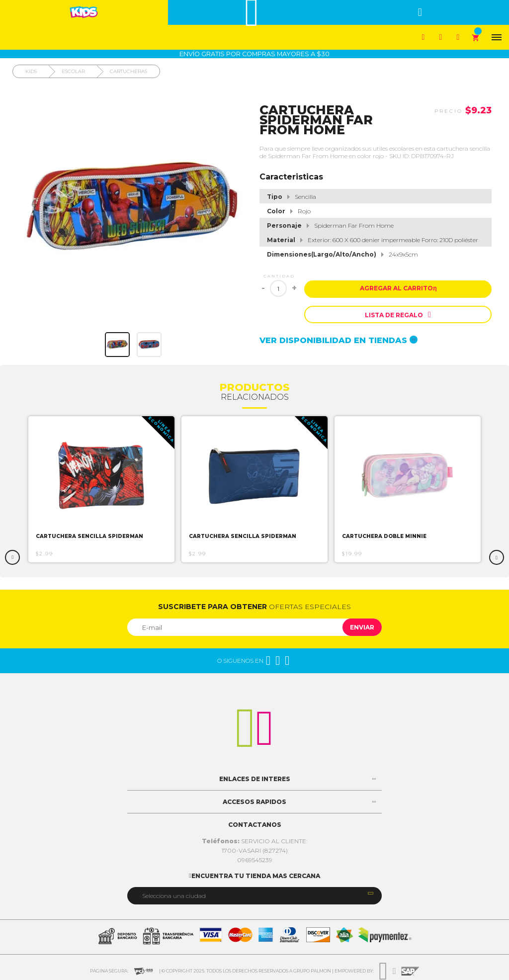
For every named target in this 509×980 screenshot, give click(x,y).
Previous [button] (12, 557)
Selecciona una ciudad (174, 896)
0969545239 (255, 860)
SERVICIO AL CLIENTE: (255, 841)
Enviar (362, 627)
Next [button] (497, 557)
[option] (101, 489)
